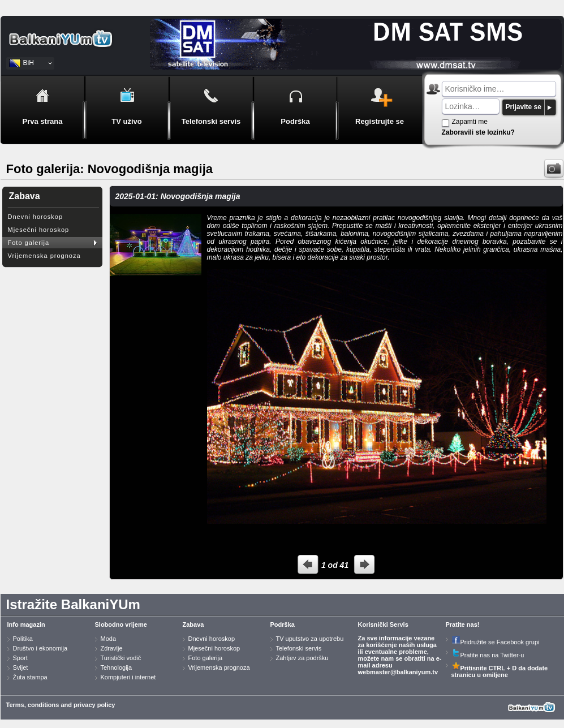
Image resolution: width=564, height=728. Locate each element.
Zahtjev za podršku (302, 658)
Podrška (283, 624)
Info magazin (26, 624)
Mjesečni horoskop (39, 230)
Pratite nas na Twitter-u (488, 655)
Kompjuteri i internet (128, 677)
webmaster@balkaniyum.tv (398, 672)
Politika (23, 639)
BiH (29, 63)
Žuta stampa (30, 677)
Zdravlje (112, 648)
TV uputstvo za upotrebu (310, 639)
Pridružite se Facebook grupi (496, 642)
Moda (109, 639)
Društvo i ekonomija (40, 648)
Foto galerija (29, 243)
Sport (20, 658)
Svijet (21, 667)
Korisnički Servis (383, 624)
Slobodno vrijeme (121, 624)
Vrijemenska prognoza (44, 256)
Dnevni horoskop (36, 217)
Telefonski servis (299, 648)
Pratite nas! (463, 624)
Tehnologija (117, 667)
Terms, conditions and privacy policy (61, 705)
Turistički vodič (121, 658)
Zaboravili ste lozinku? (478, 132)
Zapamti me (470, 122)
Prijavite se (524, 107)
